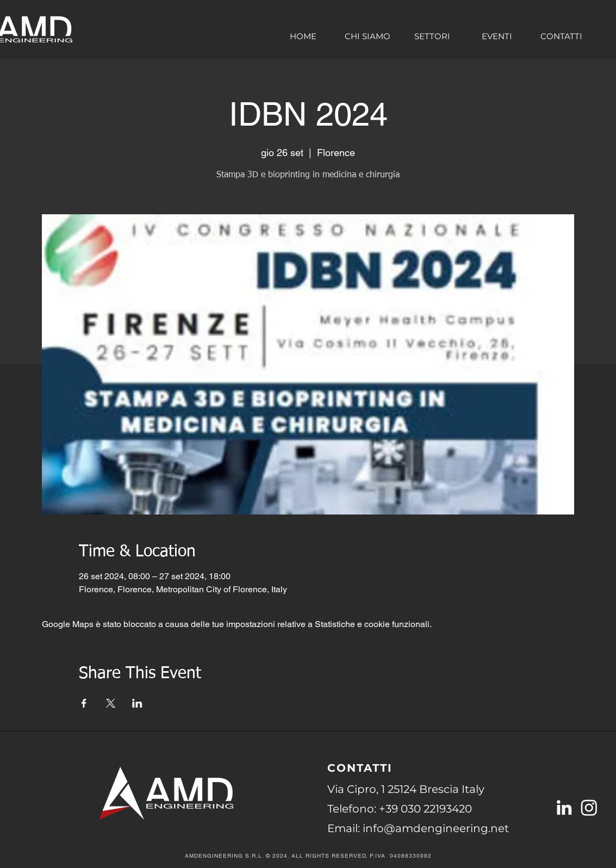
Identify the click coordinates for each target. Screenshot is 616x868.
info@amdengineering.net (436, 828)
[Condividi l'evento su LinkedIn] (137, 703)
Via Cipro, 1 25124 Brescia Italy (406, 789)
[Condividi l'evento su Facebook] (84, 703)
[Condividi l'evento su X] (111, 703)
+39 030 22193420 (425, 809)
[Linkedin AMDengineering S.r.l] (564, 807)
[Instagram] (589, 807)
